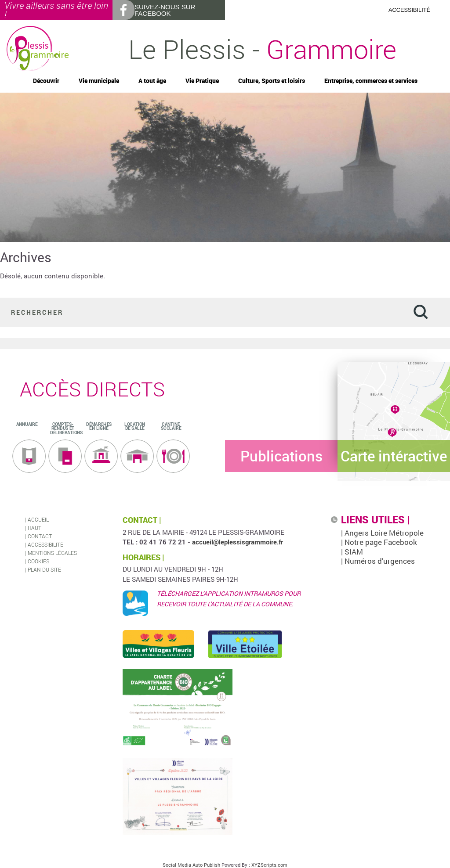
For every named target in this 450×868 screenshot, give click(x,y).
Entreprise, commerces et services (371, 81)
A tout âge (152, 81)
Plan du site (44, 569)
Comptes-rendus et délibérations (66, 429)
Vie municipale (99, 81)
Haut (34, 528)
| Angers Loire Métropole (382, 533)
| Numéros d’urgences (378, 561)
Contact (40, 536)
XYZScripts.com (269, 865)
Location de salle (135, 426)
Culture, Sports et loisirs (272, 81)
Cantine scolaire (171, 426)
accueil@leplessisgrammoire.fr (238, 542)
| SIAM (352, 552)
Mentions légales (52, 553)
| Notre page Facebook (379, 542)
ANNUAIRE (27, 424)
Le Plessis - (262, 49)
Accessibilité (45, 544)
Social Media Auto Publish (191, 865)
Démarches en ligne (99, 426)
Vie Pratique (202, 81)
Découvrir (46, 81)
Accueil (38, 519)
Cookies (38, 561)
